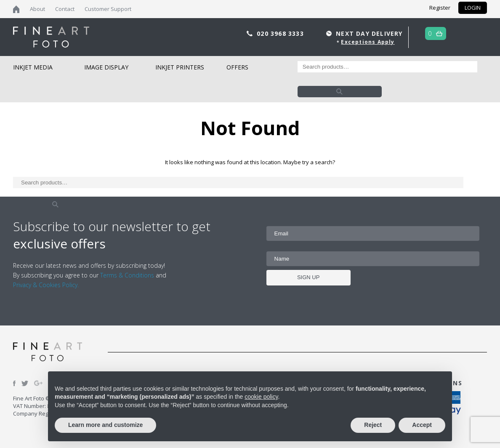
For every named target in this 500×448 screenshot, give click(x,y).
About (37, 9)
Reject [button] (373, 425)
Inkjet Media (33, 67)
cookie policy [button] (261, 397)
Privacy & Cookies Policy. (46, 285)
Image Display (106, 67)
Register (440, 8)
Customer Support (108, 9)
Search (340, 92)
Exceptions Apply (368, 42)
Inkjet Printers (180, 67)
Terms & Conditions (127, 275)
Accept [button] (422, 425)
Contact (65, 9)
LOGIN (473, 8)
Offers (237, 67)
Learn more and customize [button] (105, 425)
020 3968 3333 (281, 33)
